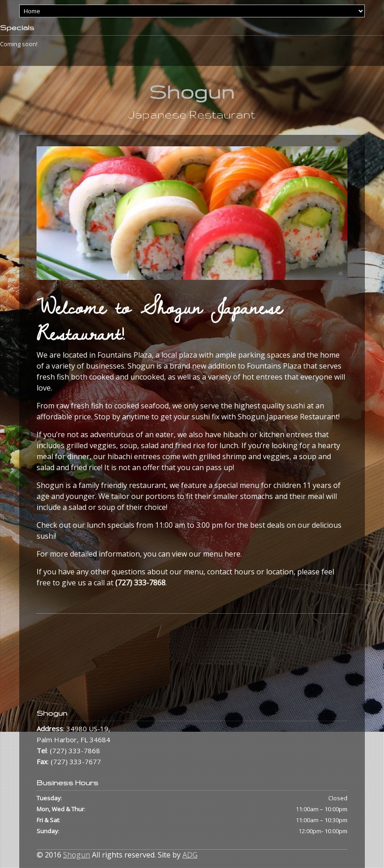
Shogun (192, 91)
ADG (190, 855)
